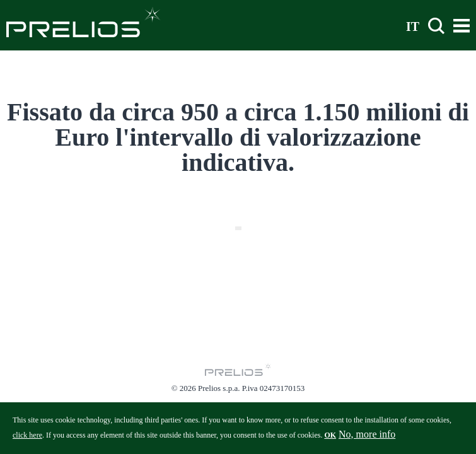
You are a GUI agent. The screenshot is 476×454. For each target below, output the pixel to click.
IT (413, 26)
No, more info (367, 438)
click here (27, 439)
